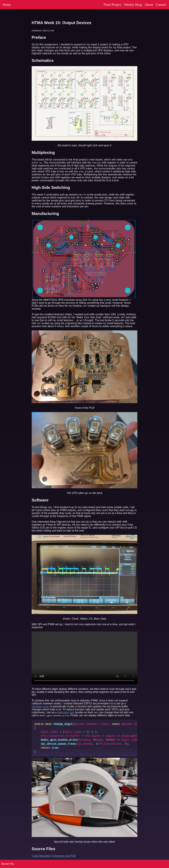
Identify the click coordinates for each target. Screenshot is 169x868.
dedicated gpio (66, 712)
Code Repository (42, 856)
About (149, 5)
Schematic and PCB (64, 856)
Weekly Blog (133, 5)
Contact (161, 5)
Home (7, 5)
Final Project (112, 5)
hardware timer (41, 706)
